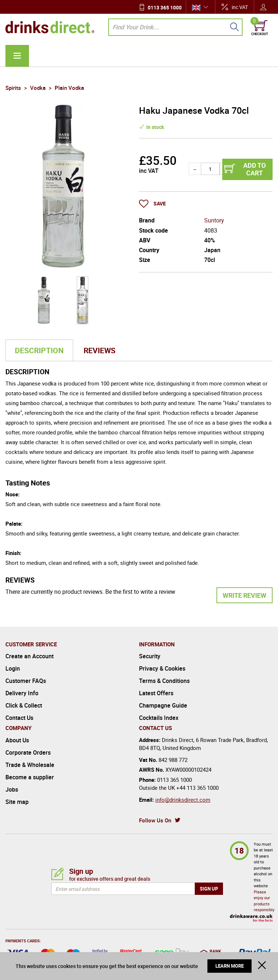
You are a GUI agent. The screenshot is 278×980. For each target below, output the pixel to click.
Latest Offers (156, 693)
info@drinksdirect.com (183, 800)
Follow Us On (155, 820)
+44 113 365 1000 (197, 788)
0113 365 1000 (165, 7)
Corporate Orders (28, 752)
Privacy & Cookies (162, 668)
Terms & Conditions (164, 681)
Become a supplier (30, 777)
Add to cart (254, 169)
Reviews (100, 350)
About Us (17, 740)
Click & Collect (24, 705)
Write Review (245, 595)
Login (13, 668)
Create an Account (30, 656)
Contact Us (19, 718)
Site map (17, 802)
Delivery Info (22, 693)
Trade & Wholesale (30, 765)
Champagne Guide (163, 705)
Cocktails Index (159, 718)
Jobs (12, 789)
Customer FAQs (26, 681)
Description (39, 350)
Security (150, 656)
